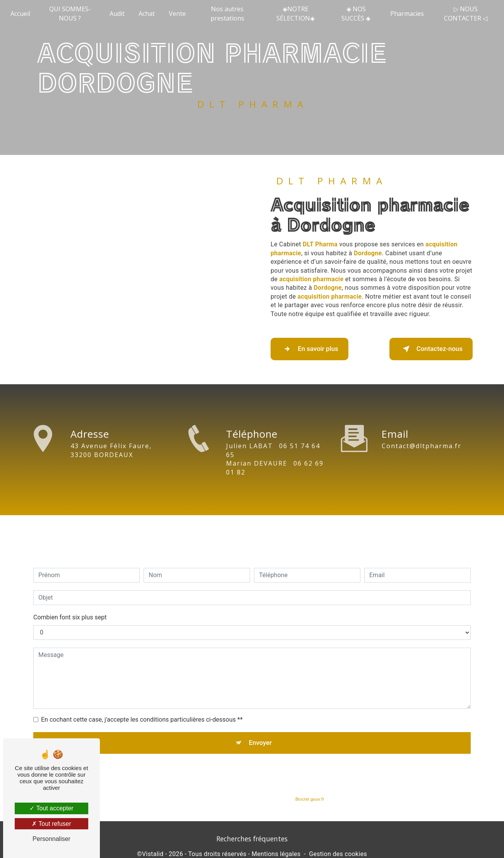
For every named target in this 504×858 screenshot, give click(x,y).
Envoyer (261, 730)
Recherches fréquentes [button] (252, 843)
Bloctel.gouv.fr (310, 789)
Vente (179, 14)
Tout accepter (51, 808)
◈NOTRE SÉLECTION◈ (295, 14)
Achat (149, 14)
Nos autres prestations (229, 14)
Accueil (23, 14)
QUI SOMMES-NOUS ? (72, 14)
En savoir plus (318, 349)
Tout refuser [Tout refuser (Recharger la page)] (51, 824)
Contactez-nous (422, 349)
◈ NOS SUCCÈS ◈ (355, 14)
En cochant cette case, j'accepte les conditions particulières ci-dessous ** (142, 705)
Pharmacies (405, 14)
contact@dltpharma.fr (422, 432)
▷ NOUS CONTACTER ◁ (463, 14)
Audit (119, 14)
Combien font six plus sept (70, 603)
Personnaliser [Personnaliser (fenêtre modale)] (51, 839)
